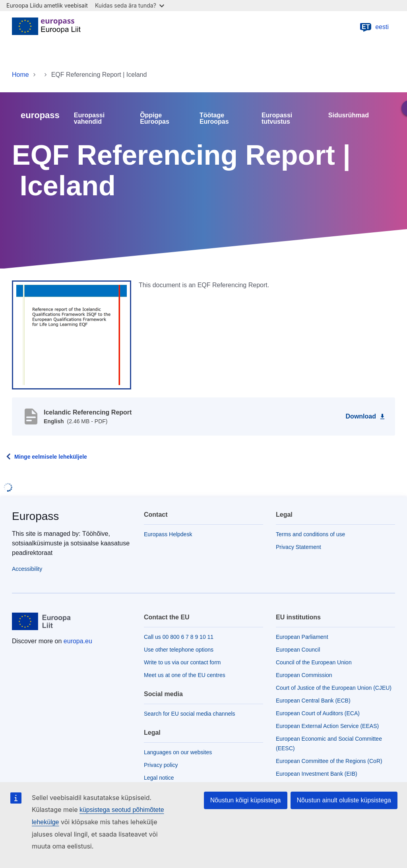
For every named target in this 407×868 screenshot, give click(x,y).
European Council (298, 650)
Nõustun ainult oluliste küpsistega (344, 800)
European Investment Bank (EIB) (317, 774)
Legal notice (159, 778)
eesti (374, 27)
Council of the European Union (314, 662)
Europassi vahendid (89, 119)
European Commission (304, 675)
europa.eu (78, 641)
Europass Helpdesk (168, 534)
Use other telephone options (179, 650)
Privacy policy (161, 765)
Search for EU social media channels (190, 714)
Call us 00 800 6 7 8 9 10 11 (179, 637)
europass (40, 115)
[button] (72, 335)
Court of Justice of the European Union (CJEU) (334, 688)
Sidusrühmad (349, 115)
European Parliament (302, 637)
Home (20, 75)
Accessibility (27, 569)
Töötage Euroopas (214, 119)
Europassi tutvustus (277, 119)
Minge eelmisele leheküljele (51, 457)
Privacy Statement (298, 547)
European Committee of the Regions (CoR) (329, 761)
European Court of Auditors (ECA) (318, 713)
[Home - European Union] (46, 27)
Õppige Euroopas (155, 119)
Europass (35, 516)
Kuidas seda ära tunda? (130, 5)
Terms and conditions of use (310, 534)
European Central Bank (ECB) (313, 701)
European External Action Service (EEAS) (327, 726)
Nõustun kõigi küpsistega (246, 800)
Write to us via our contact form (182, 662)
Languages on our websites (178, 752)
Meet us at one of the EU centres (185, 675)
